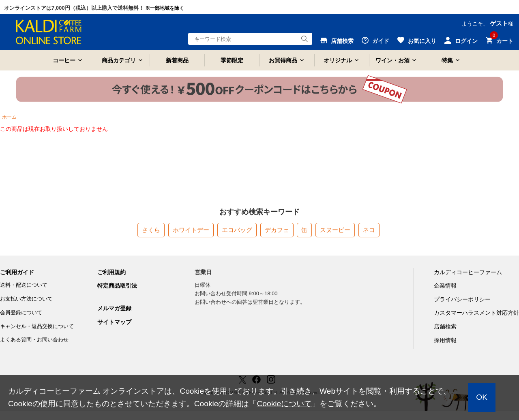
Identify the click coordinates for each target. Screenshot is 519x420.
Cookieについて (284, 404)
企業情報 (445, 286)
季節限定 (232, 60)
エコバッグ (237, 230)
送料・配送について (24, 285)
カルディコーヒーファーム (468, 272)
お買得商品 (283, 60)
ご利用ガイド (17, 272)
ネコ (369, 230)
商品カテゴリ (119, 60)
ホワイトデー (191, 230)
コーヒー (64, 60)
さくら (151, 230)
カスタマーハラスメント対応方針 (476, 313)
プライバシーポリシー (462, 299)
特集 (447, 60)
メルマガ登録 (114, 308)
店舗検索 (445, 326)
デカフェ (277, 230)
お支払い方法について (26, 299)
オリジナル (338, 60)
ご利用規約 (112, 272)
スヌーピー (335, 230)
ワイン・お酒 (392, 60)
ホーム (9, 117)
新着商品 (177, 60)
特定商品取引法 (117, 286)
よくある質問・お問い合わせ (34, 340)
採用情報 (445, 340)
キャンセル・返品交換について (37, 326)
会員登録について (21, 312)
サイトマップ (114, 322)
